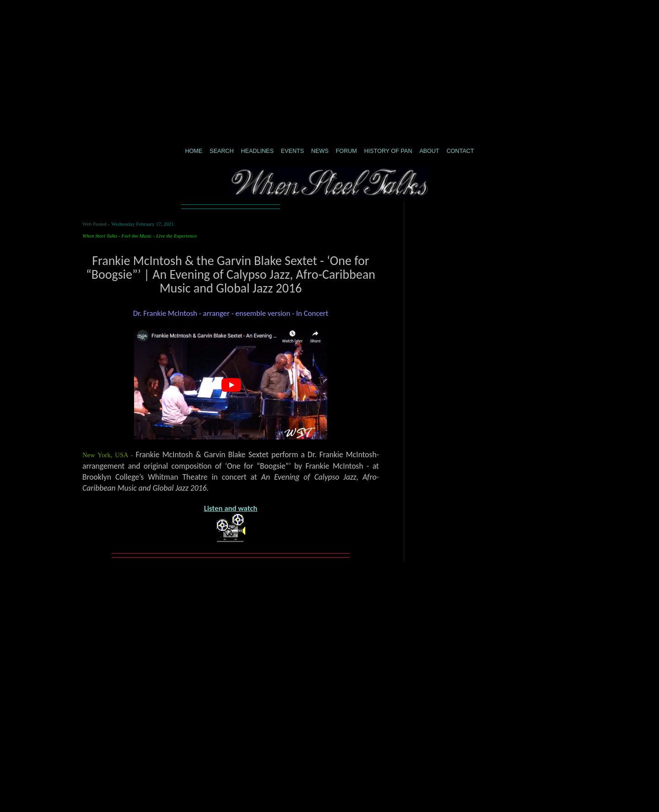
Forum (346, 151)
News (320, 151)
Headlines (257, 151)
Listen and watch (231, 508)
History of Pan (388, 151)
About (429, 151)
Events (292, 151)
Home (194, 151)
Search (221, 151)
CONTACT (460, 151)
